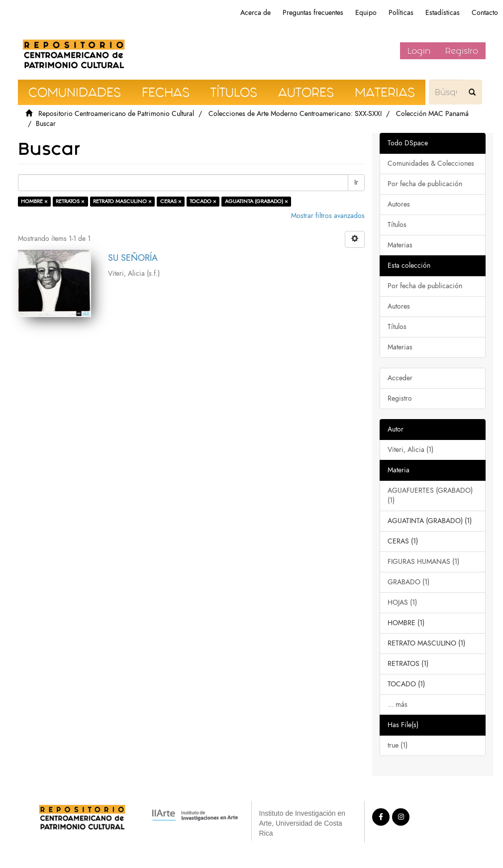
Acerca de (255, 13)
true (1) (398, 745)
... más (398, 705)
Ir (356, 182)
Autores (399, 204)
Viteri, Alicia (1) (410, 450)
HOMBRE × (34, 201)
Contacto (485, 13)
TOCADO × (203, 201)
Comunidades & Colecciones (431, 163)
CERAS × (171, 201)
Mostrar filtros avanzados (328, 216)
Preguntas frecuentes (313, 13)
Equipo (366, 13)
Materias (400, 245)
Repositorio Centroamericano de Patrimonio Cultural (116, 114)
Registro (462, 51)
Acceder (400, 378)
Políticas (401, 13)
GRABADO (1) (408, 582)
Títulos (397, 225)
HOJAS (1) (402, 602)
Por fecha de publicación (425, 184)
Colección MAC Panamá (432, 114)
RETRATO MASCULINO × (122, 201)
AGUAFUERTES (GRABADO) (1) (430, 495)
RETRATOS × (70, 201)
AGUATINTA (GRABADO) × (256, 201)
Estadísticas (443, 13)
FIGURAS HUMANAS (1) (423, 562)
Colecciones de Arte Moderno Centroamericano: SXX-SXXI (295, 114)
